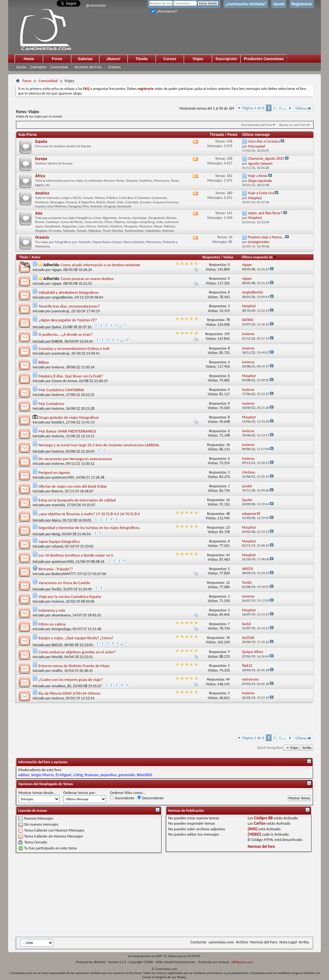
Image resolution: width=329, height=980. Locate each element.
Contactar (199, 942)
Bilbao (44, 362)
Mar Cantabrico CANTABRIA (61, 390)
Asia (39, 213)
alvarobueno (61, 615)
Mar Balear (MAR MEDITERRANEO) (67, 431)
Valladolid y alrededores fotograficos (69, 292)
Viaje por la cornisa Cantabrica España (70, 596)
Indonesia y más (52, 610)
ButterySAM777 (64, 574)
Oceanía (42, 237)
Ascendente (122, 798)
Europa (41, 159)
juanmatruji (61, 311)
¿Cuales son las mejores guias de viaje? (71, 679)
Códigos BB (263, 818)
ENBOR (57, 341)
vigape (57, 270)
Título (24, 257)
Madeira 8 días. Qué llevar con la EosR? (71, 376)
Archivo (242, 942)
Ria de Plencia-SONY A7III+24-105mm (69, 693)
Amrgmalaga (61, 629)
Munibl (57, 657)
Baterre (57, 491)
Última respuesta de (259, 257)
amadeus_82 (62, 686)
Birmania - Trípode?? (56, 569)
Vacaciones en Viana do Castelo (64, 583)
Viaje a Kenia (258, 176)
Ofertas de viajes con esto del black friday (73, 486)
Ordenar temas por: (80, 793)
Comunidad (59, 67)
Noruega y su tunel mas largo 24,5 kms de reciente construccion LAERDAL (99, 445)
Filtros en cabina (52, 624)
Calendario (38, 67)
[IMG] (253, 829)
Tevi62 (57, 589)
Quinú (56, 327)
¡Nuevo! (113, 59)
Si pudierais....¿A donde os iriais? (65, 334)
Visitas (228, 257)
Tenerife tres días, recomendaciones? (69, 306)
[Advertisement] (169, 895)
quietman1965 (63, 477)
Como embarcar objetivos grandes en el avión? (77, 652)
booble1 (58, 422)
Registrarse (302, 4)
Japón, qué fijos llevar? (265, 213)
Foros (57, 59)
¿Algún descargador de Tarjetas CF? (68, 320)
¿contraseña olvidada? (246, 4)
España (41, 141)
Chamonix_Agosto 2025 (266, 158)
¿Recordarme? (164, 11)
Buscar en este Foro (293, 125)
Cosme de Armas (64, 381)
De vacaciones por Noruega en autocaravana (75, 459)
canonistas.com (221, 942)
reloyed (57, 546)
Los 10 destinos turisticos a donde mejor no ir (76, 555)
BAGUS (57, 645)
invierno (58, 367)
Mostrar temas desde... (37, 793)
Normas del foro (261, 846)
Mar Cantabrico (51, 404)
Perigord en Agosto (54, 472)
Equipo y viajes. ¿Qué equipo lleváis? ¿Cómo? (76, 638)
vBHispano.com (242, 962)
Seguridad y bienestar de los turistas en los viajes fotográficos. (90, 528)
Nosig (56, 534)
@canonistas (96, 5)
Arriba (307, 748)
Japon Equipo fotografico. (59, 541)
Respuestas (211, 257)
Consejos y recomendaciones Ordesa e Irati (74, 348)
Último (303, 108)
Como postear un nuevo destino (87, 279)
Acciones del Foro (88, 67)
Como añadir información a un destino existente (101, 265)
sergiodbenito (62, 297)
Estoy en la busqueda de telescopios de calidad (77, 500)
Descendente (150, 798)
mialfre (57, 671)
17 (127, 340)
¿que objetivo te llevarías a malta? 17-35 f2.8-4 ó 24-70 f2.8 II (89, 514)
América (42, 193)
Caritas (260, 823)
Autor (36, 257)
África (40, 176)
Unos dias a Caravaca (264, 141)
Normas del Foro (264, 942)
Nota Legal (288, 942)
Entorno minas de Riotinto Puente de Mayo (74, 666)
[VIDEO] (254, 834)
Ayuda (279, 4)
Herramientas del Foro (257, 125)
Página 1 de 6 (253, 108)
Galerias (85, 59)
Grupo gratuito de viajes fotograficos (69, 417)
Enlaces (115, 67)
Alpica (56, 520)
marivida (58, 505)
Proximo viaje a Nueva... (266, 237)
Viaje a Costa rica (261, 193)
